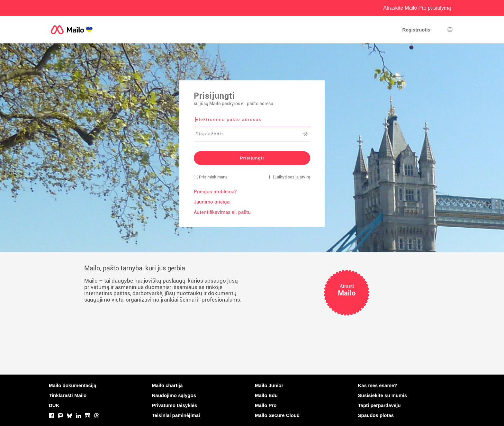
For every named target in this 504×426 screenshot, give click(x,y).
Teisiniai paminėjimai (176, 415)
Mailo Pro (266, 405)
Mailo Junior (269, 385)
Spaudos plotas (376, 415)
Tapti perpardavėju (379, 405)
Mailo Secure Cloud (277, 415)
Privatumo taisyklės (175, 405)
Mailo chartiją (167, 385)
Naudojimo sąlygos (174, 395)
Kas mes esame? (378, 385)
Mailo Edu (266, 395)
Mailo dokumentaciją (73, 385)
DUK (54, 405)
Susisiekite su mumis (383, 395)
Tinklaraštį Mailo (68, 395)
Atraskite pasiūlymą (417, 8)
